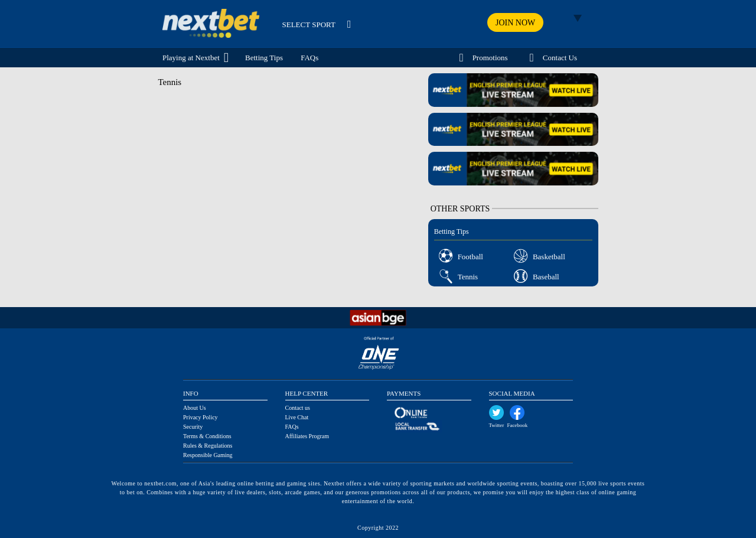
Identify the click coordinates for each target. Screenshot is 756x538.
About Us (195, 408)
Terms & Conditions (207, 436)
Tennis (468, 277)
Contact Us (560, 58)
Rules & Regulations (208, 446)
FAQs (309, 58)
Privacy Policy (201, 417)
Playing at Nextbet (191, 58)
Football (470, 257)
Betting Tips (264, 58)
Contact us (298, 408)
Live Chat (297, 417)
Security (193, 427)
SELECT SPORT (309, 25)
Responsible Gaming (208, 455)
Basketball (549, 257)
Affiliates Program (307, 436)
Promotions (490, 58)
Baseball (546, 277)
